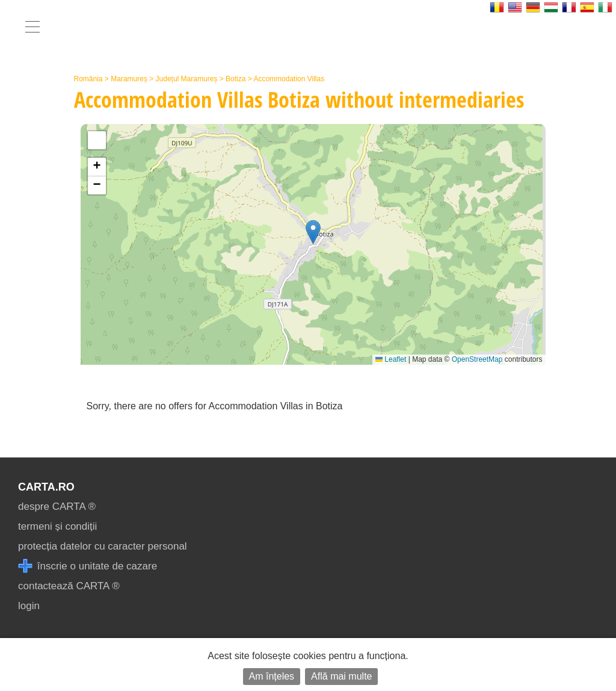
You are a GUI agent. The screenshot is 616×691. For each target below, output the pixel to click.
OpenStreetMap (477, 359)
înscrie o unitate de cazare (88, 566)
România (88, 79)
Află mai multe (341, 676)
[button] (313, 232)
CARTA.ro (46, 487)
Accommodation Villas (289, 79)
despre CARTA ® (57, 507)
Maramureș (129, 79)
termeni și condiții (57, 526)
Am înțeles (272, 676)
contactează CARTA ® (69, 586)
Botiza (236, 79)
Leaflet (391, 359)
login (29, 606)
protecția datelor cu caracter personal (103, 546)
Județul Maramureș (187, 79)
